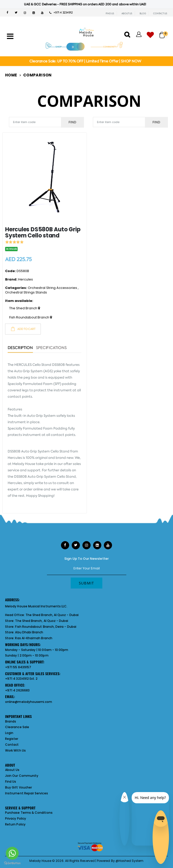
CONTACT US (160, 14)
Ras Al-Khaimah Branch (34, 638)
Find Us (11, 782)
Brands (11, 721)
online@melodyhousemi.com (29, 702)
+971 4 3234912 (61, 13)
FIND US (110, 14)
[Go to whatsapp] (12, 853)
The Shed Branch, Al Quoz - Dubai (52, 615)
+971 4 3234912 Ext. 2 (21, 679)
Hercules (26, 279)
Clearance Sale (17, 727)
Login (9, 733)
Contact (12, 745)
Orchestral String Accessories (52, 288)
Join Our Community (22, 776)
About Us (12, 770)
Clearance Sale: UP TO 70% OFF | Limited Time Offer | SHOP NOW (85, 61)
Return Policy (15, 824)
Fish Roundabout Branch (30, 317)
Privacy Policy (16, 818)
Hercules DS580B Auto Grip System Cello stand (43, 232)
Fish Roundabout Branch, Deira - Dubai (46, 627)
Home (11, 75)
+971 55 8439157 (18, 667)
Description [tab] (20, 348)
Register (12, 739)
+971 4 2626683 (17, 690)
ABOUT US (127, 14)
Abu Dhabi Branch (29, 632)
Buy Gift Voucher (18, 787)
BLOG (143, 14)
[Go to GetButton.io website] (12, 863)
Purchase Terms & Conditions (29, 813)
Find (73, 122)
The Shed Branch (24, 308)
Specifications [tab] (51, 348)
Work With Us (15, 750)
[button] (164, 33)
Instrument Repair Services (27, 793)
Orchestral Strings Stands (26, 292)
